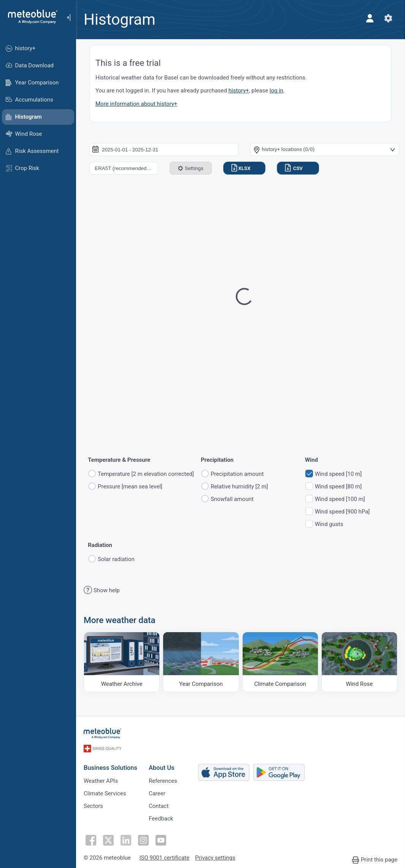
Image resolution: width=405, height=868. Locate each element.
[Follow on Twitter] (108, 840)
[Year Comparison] (201, 662)
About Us (162, 768)
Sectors (93, 806)
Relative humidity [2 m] (239, 487)
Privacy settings (215, 858)
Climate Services (105, 793)
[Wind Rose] (359, 662)
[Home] (30, 17)
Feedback (161, 819)
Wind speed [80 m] (338, 487)
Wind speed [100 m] (340, 499)
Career (157, 793)
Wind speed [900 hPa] (342, 512)
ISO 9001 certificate (164, 858)
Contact (159, 806)
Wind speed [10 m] (338, 474)
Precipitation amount (237, 474)
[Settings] (388, 18)
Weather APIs (101, 781)
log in (276, 91)
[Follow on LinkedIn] (126, 840)
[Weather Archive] (122, 662)
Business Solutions (110, 768)
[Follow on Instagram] (143, 840)
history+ (239, 91)
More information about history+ (136, 104)
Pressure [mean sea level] (130, 487)
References (163, 781)
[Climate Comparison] (280, 662)
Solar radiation (116, 559)
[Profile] (370, 18)
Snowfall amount (232, 499)
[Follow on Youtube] (161, 840)
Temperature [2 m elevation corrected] (146, 474)
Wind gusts (329, 524)
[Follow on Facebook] (91, 840)
